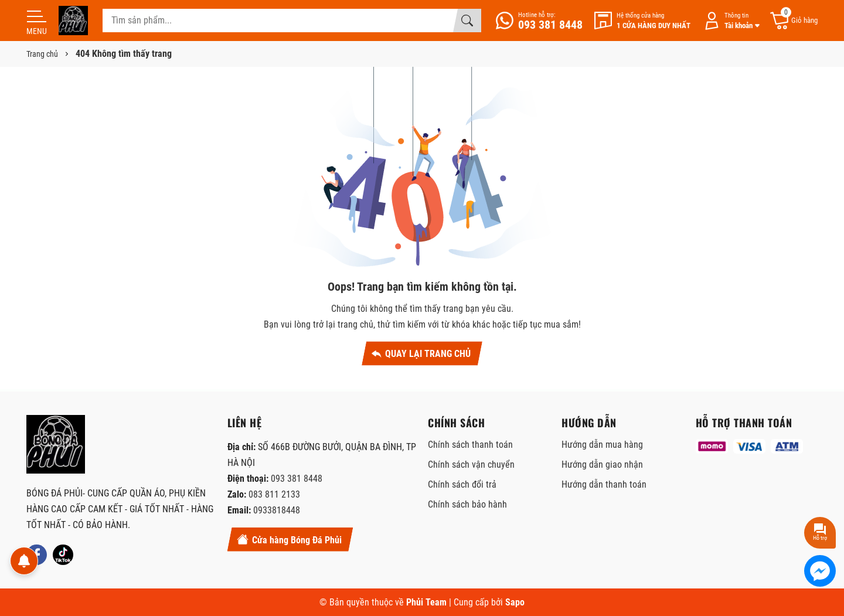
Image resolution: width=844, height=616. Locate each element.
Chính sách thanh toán (470, 445)
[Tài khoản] (730, 21)
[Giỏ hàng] (793, 21)
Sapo (515, 602)
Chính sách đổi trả (462, 484)
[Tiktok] (63, 555)
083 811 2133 (274, 494)
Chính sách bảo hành (467, 504)
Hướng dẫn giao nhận (602, 464)
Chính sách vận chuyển (471, 464)
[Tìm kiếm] (467, 21)
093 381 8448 (297, 479)
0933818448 (277, 510)
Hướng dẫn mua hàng (602, 445)
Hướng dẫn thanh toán (604, 484)
